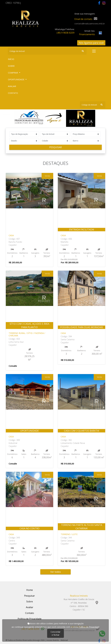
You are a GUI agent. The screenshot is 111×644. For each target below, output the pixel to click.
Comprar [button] (13, 73)
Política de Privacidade (89, 627)
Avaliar (12, 86)
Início (16, 59)
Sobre (17, 66)
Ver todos (56, 572)
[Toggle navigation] (94, 51)
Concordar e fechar (55, 633)
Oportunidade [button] (16, 79)
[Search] (47, 51)
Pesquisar (55, 147)
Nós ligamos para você (91, 43)
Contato (13, 93)
